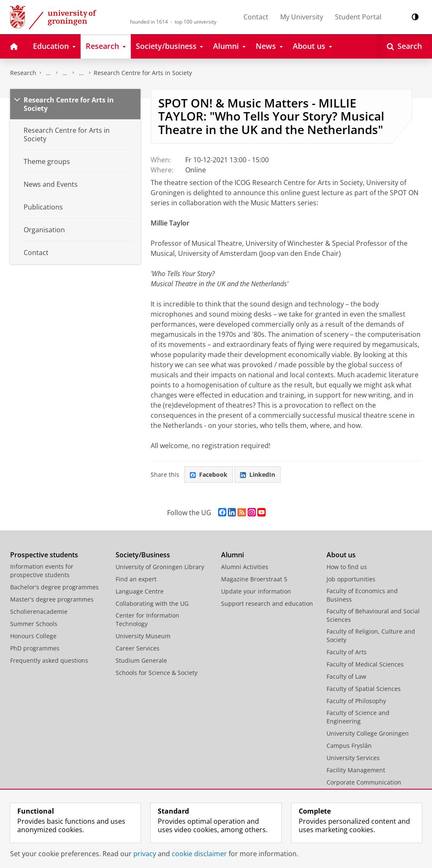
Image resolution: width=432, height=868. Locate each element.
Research (23, 73)
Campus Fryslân (349, 746)
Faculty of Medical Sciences (365, 664)
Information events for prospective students (42, 571)
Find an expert (136, 579)
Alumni (232, 555)
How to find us (347, 567)
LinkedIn (258, 474)
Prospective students (44, 555)
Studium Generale (141, 660)
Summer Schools (34, 624)
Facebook (209, 474)
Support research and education (267, 603)
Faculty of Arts (347, 652)
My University (302, 17)
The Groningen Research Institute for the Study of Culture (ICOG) (49, 73)
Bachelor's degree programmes (54, 587)
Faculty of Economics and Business (362, 595)
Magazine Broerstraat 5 (254, 579)
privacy (145, 854)
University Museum (143, 636)
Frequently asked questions (49, 660)
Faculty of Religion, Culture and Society (371, 636)
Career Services (138, 648)
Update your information (256, 591)
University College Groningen (368, 733)
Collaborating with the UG (152, 603)
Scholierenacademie (39, 611)
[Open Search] (404, 46)
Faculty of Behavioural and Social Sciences (373, 615)
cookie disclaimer (199, 854)
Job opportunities (351, 579)
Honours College (33, 636)
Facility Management (356, 770)
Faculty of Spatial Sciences (364, 689)
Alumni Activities (245, 567)
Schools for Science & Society (157, 673)
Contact (256, 17)
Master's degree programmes (52, 599)
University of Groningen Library (160, 567)
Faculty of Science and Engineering (358, 717)
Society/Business (143, 555)
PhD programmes (35, 648)
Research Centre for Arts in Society (143, 73)
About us (341, 555)
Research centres (81, 73)
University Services (353, 758)
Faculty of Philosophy (356, 701)
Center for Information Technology (147, 619)
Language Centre (140, 591)
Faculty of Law (346, 676)
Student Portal (358, 17)
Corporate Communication (364, 782)
